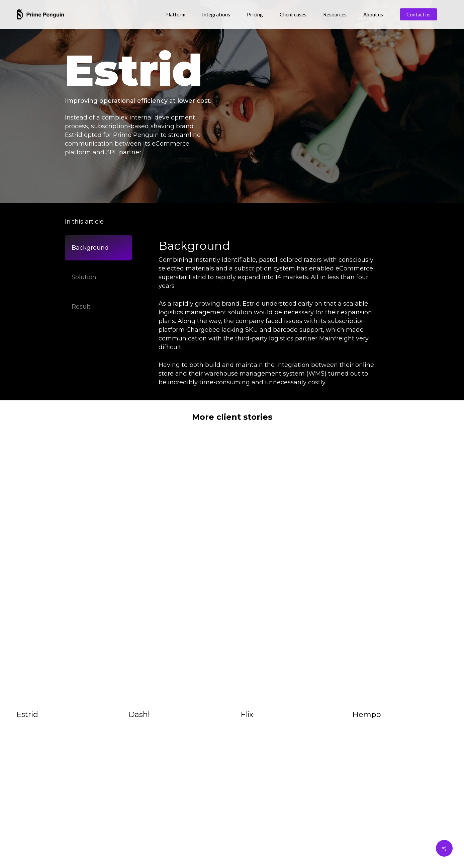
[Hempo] (400, 571)
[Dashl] (176, 571)
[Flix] (288, 571)
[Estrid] (64, 571)
